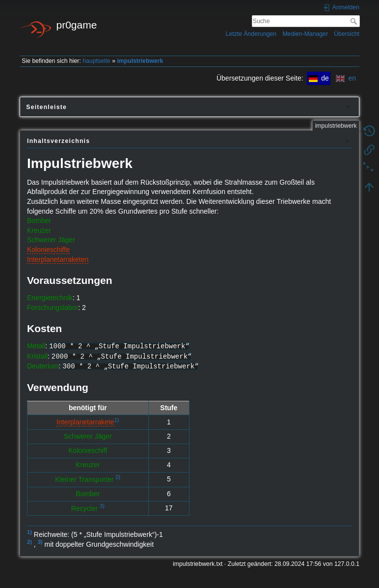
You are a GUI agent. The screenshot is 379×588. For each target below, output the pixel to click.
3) (102, 506)
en (346, 78)
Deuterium (43, 366)
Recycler (84, 508)
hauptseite (96, 61)
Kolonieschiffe (48, 250)
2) (118, 477)
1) (117, 420)
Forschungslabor (53, 308)
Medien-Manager (305, 34)
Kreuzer (39, 230)
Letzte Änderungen (251, 34)
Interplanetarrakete (85, 422)
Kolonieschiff (88, 450)
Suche (355, 21)
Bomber (39, 221)
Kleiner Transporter (84, 479)
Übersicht (347, 34)
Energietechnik (50, 298)
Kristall (37, 356)
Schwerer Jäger (51, 240)
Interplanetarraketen (58, 259)
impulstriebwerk (140, 61)
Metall (36, 346)
